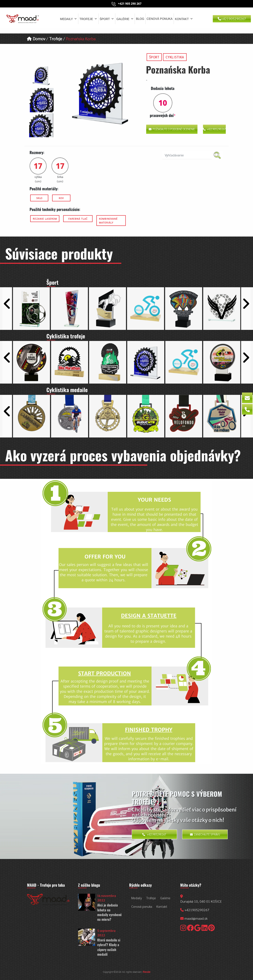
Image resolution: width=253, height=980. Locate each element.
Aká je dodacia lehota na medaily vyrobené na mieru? (109, 913)
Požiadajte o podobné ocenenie (172, 129)
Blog (140, 19)
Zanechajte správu (205, 835)
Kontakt (184, 19)
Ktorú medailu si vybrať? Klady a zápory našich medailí (109, 948)
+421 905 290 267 (130, 4)
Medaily (69, 19)
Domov (36, 38)
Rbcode (147, 973)
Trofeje (88, 19)
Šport (107, 19)
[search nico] (187, 155)
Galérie (125, 19)
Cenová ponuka (160, 19)
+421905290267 (232, 19)
